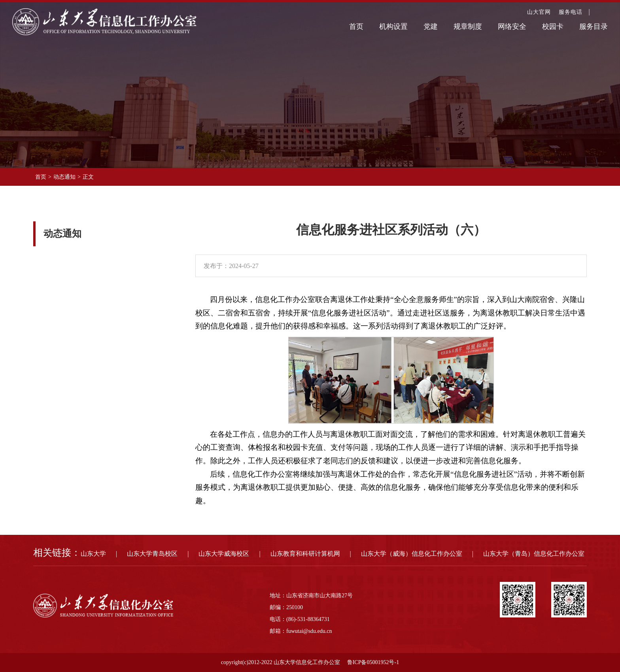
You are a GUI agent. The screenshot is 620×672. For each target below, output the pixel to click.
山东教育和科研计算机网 (305, 554)
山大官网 (539, 12)
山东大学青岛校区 (152, 554)
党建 (431, 26)
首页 (356, 26)
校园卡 (553, 26)
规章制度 (468, 26)
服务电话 (571, 12)
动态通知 (64, 177)
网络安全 (512, 26)
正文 (88, 177)
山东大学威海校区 (224, 554)
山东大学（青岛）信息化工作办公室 (534, 554)
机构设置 (393, 26)
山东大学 (93, 554)
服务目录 (594, 26)
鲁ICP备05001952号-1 (373, 662)
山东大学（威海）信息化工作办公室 (412, 554)
